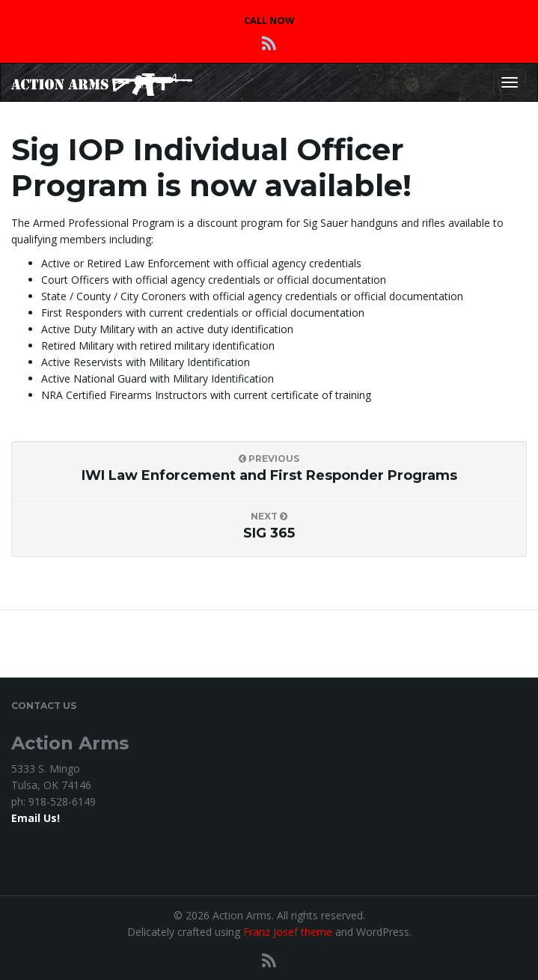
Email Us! (36, 818)
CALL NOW (269, 21)
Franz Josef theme (288, 932)
